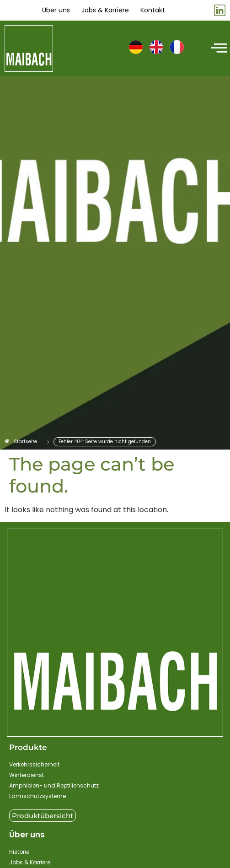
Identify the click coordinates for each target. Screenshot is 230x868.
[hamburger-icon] (217, 48)
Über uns (27, 835)
